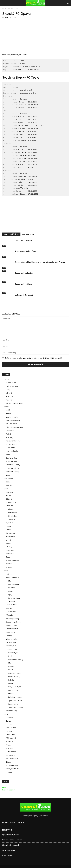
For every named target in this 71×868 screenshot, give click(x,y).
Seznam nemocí (12, 759)
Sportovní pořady (12, 468)
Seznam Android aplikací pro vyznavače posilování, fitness (40, 262)
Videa (8, 475)
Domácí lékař (11, 728)
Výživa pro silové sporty (15, 403)
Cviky (8, 390)
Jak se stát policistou (24, 273)
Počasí (8, 434)
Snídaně (11, 694)
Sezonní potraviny (13, 618)
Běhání (9, 495)
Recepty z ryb (13, 690)
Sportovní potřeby (13, 472)
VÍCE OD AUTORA (28, 234)
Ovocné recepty (14, 677)
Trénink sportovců (13, 560)
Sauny (8, 454)
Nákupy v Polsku (12, 424)
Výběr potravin (11, 639)
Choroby (9, 724)
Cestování (10, 506)
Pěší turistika (8, 478)
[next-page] (7, 306)
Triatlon (9, 564)
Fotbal (8, 530)
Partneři (5, 822)
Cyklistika (9, 523)
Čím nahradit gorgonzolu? (11, 845)
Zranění (9, 772)
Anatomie (10, 718)
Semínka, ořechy (14, 598)
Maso (10, 581)
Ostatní (11, 8)
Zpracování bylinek (15, 700)
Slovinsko (12, 519)
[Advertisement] (21, 36)
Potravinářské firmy (13, 441)
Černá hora (12, 513)
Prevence (9, 741)
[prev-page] (4, 306)
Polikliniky (10, 437)
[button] (4, 3)
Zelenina (12, 601)
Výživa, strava (11, 642)
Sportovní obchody (13, 465)
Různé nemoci (11, 752)
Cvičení (6, 379)
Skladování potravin (13, 622)
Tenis (8, 557)
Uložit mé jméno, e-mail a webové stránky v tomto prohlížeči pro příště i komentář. (33, 358)
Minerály (9, 608)
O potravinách (11, 612)
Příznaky (9, 745)
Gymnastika (10, 533)
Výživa (6, 571)
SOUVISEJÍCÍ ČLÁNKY (11, 234)
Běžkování (10, 499)
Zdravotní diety (12, 711)
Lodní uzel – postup (23, 240)
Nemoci (9, 731)
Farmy (8, 414)
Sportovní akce (11, 458)
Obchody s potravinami (15, 427)
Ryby (10, 595)
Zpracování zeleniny (16, 707)
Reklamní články (12, 451)
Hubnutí (9, 574)
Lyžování (9, 540)
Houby (11, 656)
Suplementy (10, 632)
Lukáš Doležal (7, 856)
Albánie (11, 509)
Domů (4, 8)
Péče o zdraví (11, 738)
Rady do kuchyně (15, 687)
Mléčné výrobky (14, 584)
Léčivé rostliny (11, 605)
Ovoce (11, 591)
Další (17, 8)
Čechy (8, 482)
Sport (6, 489)
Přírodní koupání (12, 444)
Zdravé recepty (11, 649)
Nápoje (11, 666)
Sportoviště (10, 554)
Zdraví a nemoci (12, 765)
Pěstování (10, 615)
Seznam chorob (12, 755)
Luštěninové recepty (16, 659)
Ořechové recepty (15, 673)
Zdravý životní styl (13, 769)
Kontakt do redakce (17, 822)
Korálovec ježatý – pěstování (12, 840)
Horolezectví (11, 536)
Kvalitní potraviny (12, 577)
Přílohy (11, 683)
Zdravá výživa (11, 646)
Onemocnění (11, 735)
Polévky (11, 680)
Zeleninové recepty (15, 697)
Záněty (8, 762)
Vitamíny (9, 636)
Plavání (9, 543)
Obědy (11, 670)
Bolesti (8, 721)
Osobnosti (10, 431)
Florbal (9, 526)
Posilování (10, 400)
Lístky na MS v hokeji (24, 295)
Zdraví (6, 714)
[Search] (68, 3)
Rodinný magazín (9, 790)
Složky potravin (12, 625)
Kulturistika (10, 396)
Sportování (10, 550)
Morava (9, 485)
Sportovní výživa (12, 629)
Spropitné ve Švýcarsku (10, 835)
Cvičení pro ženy (12, 386)
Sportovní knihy (12, 461)
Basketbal (10, 492)
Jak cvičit (9, 393)
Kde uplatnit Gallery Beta (25, 251)
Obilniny (11, 588)
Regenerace (10, 748)
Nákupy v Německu (13, 420)
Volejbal (9, 567)
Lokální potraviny (12, 417)
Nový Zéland (13, 516)
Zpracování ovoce (15, 704)
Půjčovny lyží (11, 448)
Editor (6, 17)
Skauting (9, 547)
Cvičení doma (11, 383)
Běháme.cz (6, 787)
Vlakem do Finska (8, 850)
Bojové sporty (11, 502)
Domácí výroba (14, 653)
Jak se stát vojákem (23, 284)
